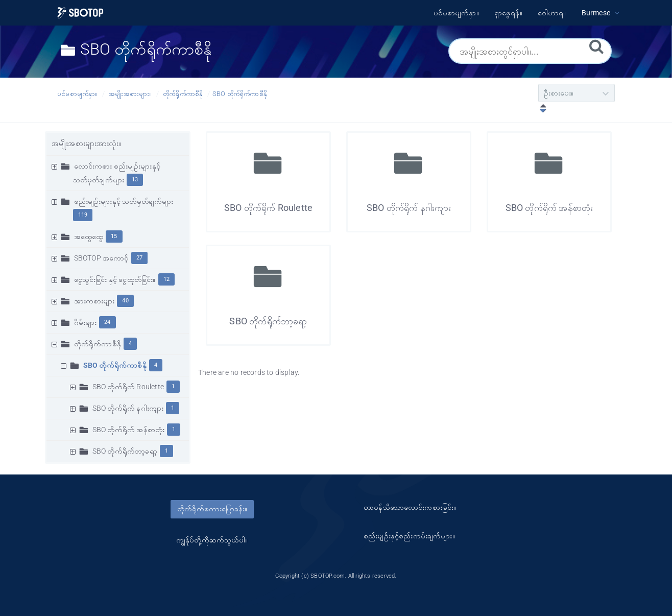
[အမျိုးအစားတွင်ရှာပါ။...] (530, 51)
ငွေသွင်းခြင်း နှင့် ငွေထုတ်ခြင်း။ (115, 279)
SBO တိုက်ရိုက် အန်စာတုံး (129, 430)
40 (125, 301)
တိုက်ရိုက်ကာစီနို (183, 94)
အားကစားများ (94, 301)
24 (107, 322)
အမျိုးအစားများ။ (130, 94)
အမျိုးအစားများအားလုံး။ (87, 144)
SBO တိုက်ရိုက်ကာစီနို (240, 94)
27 (139, 258)
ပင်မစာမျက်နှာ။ (78, 94)
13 (135, 180)
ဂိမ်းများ (86, 322)
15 (114, 236)
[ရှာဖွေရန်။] (596, 46)
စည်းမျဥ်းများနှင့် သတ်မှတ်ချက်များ (124, 201)
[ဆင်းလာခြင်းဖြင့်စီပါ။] (541, 109)
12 (166, 279)
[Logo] (80, 13)
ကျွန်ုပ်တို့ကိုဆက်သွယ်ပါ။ (212, 540)
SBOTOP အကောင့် (101, 258)
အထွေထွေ (89, 236)
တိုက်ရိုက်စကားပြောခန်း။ (212, 509)
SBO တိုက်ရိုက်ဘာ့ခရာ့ (125, 451)
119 (83, 215)
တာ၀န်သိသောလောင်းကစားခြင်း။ (410, 507)
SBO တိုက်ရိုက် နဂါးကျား (128, 408)
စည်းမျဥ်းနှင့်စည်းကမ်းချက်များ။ (409, 536)
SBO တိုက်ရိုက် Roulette (128, 387)
